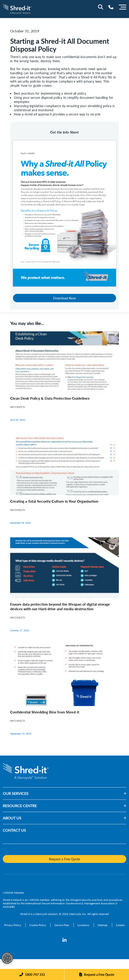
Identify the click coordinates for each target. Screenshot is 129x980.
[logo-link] (17, 8)
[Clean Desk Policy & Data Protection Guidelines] (64, 381)
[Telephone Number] (111, 7)
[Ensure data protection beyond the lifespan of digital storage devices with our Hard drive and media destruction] (64, 589)
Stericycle (41, 914)
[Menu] (123, 6)
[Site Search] (101, 7)
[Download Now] (64, 213)
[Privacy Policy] (13, 925)
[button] (77, 793)
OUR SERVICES (16, 793)
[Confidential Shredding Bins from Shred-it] (64, 695)
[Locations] (84, 925)
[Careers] (120, 925)
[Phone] (32, 974)
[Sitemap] (103, 925)
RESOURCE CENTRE (20, 806)
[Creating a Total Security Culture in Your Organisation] (64, 484)
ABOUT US (12, 818)
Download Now (64, 298)
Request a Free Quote (99, 974)
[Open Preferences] (7, 958)
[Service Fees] (62, 925)
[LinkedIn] (64, 940)
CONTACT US (14, 830)
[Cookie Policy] (38, 925)
